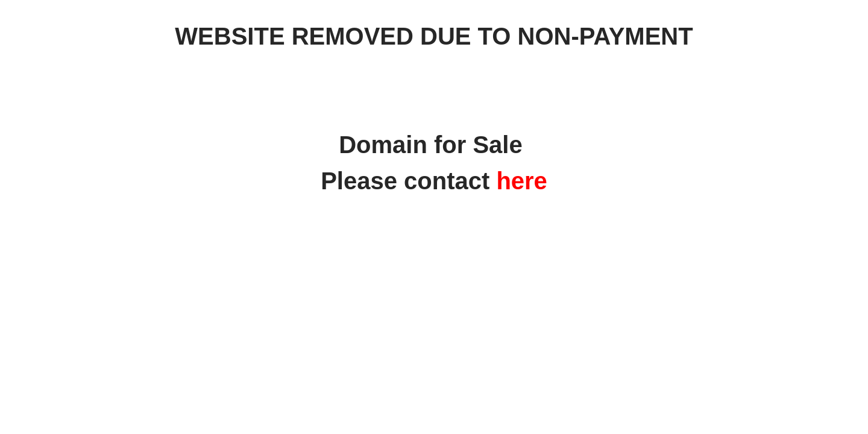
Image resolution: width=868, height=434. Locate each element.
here (522, 181)
